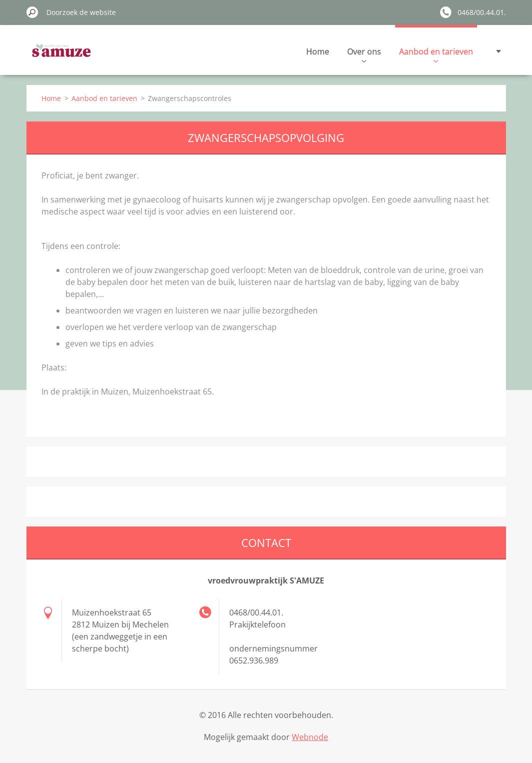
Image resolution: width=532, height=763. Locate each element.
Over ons (364, 54)
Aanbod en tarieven (436, 54)
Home (318, 51)
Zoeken (32, 12)
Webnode (310, 737)
